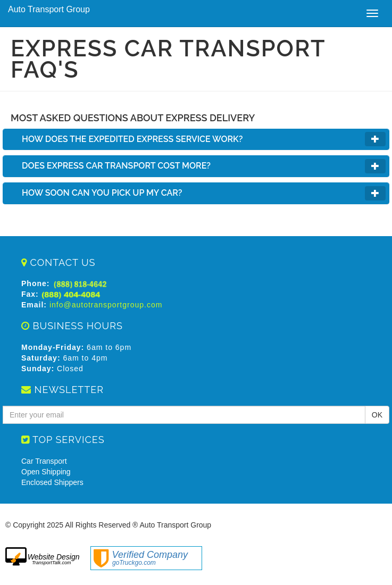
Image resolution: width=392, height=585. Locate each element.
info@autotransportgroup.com (106, 305)
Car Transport (44, 461)
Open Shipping (46, 472)
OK (377, 415)
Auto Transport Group (49, 9)
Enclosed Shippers (52, 482)
